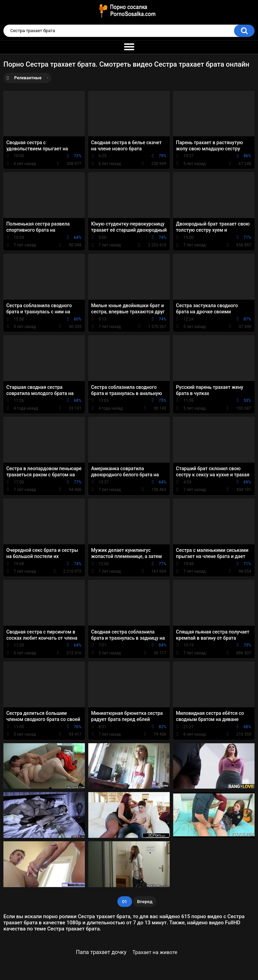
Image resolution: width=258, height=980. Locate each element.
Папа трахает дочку (101, 952)
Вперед (145, 902)
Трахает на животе (155, 952)
